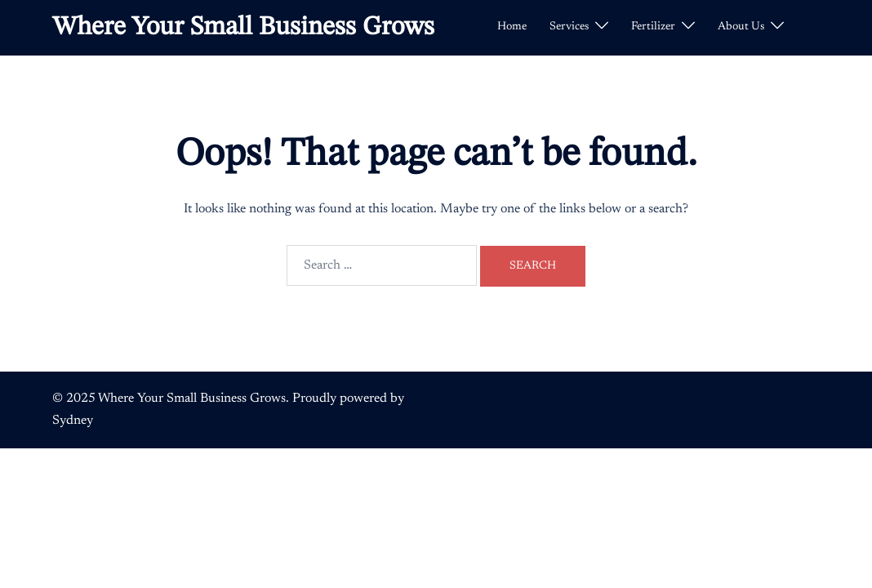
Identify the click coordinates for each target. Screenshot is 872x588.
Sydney (73, 421)
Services (569, 27)
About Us (741, 27)
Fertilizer (653, 27)
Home (512, 27)
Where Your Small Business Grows (243, 28)
